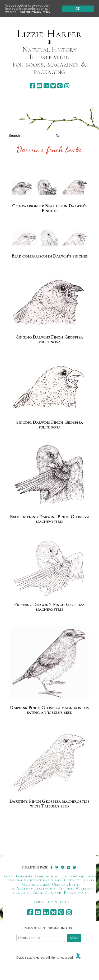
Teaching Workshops (76, 888)
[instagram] (67, 86)
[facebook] (32, 86)
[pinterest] (60, 86)
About (8, 876)
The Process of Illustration (32, 888)
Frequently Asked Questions (37, 892)
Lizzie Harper (49, 34)
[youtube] (39, 86)
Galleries (24, 876)
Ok (78, 9)
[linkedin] (46, 86)
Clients (88, 880)
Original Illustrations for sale (35, 880)
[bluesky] (53, 86)
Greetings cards (36, 884)
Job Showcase (73, 876)
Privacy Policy (76, 892)
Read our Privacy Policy (34, 12)
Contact (72, 880)
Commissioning (47, 876)
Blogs (91, 876)
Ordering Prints (66, 884)
